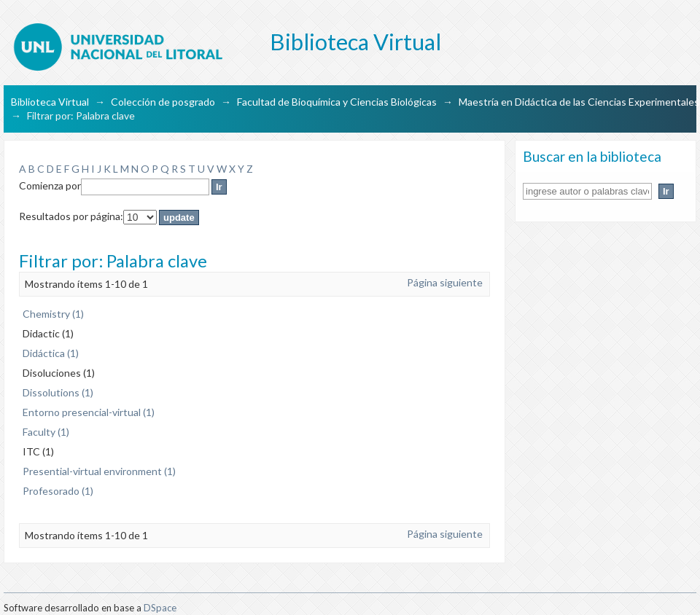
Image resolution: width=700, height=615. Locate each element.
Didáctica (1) (51, 353)
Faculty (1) (46, 432)
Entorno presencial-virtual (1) (89, 412)
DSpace (160, 608)
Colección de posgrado (163, 102)
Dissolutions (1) (58, 392)
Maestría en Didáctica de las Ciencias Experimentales (579, 102)
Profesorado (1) (58, 491)
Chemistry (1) (53, 314)
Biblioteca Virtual (50, 102)
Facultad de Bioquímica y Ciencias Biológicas (337, 102)
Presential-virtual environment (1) (99, 471)
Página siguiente (445, 282)
